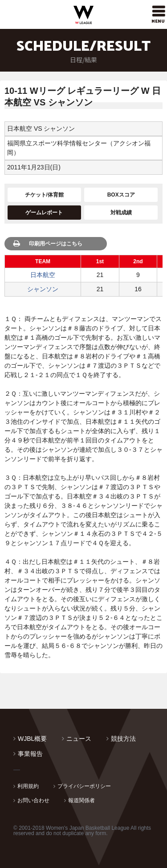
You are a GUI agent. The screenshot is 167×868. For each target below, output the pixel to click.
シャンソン (43, 289)
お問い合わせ (33, 800)
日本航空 (43, 275)
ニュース (79, 739)
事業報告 (30, 754)
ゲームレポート (44, 213)
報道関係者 (81, 800)
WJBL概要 (32, 739)
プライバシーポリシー (84, 786)
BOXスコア (121, 195)
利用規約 (28, 786)
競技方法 (123, 739)
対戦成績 (121, 213)
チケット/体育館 (44, 195)
